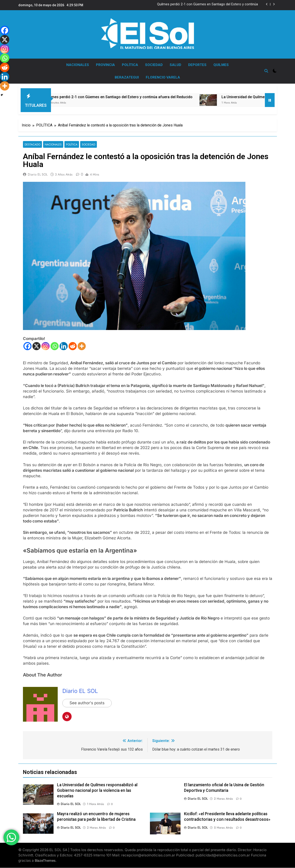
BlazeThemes (45, 860)
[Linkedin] (64, 346)
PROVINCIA (105, 65)
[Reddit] (73, 346)
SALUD (175, 65)
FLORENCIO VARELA (163, 77)
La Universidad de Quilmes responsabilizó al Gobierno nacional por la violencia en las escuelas (97, 790)
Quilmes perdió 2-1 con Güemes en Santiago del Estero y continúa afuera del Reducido (208, 4)
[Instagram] (46, 346)
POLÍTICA (130, 65)
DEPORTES (197, 65)
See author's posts (87, 703)
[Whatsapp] (55, 346)
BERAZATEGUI (127, 77)
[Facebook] (27, 346)
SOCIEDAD (154, 65)
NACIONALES (78, 65)
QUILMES (221, 65)
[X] (36, 346)
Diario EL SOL (38, 174)
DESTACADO (32, 144)
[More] (82, 346)
